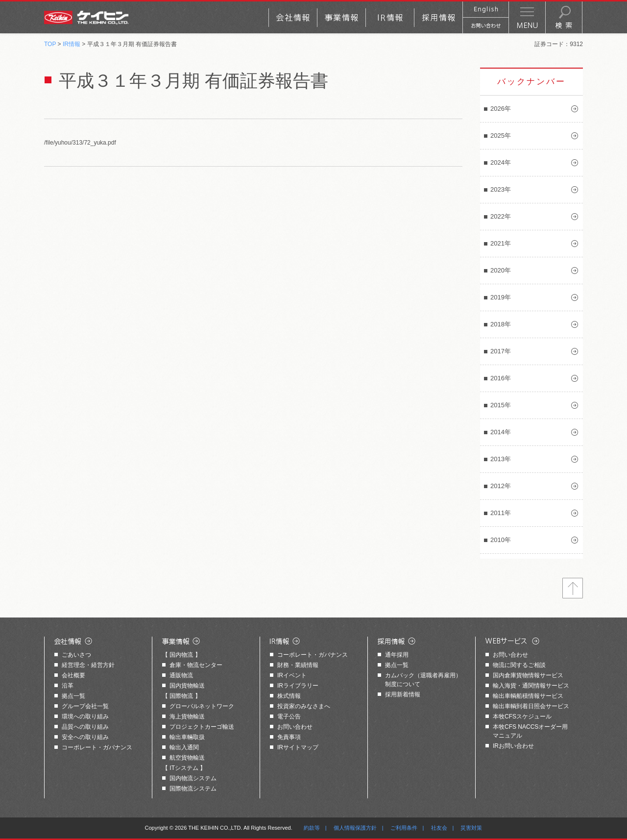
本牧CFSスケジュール (522, 716)
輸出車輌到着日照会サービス (531, 706)
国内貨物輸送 (187, 686)
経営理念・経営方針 (88, 665)
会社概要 (73, 675)
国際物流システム (193, 789)
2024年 (501, 162)
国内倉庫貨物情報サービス (528, 675)
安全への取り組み (85, 737)
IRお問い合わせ (513, 746)
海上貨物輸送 (187, 716)
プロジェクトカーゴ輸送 (202, 727)
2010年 (501, 540)
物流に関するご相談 (519, 665)
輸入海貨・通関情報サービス (531, 686)
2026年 (501, 109)
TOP (50, 44)
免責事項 (289, 737)
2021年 (501, 243)
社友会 (439, 828)
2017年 (501, 351)
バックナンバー (531, 82)
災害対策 (471, 828)
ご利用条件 (404, 828)
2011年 (501, 513)
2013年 (501, 459)
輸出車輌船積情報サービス (528, 696)
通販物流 (181, 675)
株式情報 (289, 696)
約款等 (312, 828)
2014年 (501, 432)
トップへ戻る (573, 588)
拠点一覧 (73, 696)
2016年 (501, 378)
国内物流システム (193, 778)
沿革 (68, 686)
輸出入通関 (184, 747)
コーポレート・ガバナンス (97, 747)
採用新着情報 (403, 694)
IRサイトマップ (298, 747)
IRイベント (292, 675)
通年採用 (397, 655)
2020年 (501, 270)
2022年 (501, 216)
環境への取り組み (85, 716)
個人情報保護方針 (355, 828)
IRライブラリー (298, 686)
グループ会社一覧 (85, 706)
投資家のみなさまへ (304, 706)
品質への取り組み (85, 727)
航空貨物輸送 (187, 758)
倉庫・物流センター (196, 665)
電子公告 (289, 716)
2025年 (501, 136)
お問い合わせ (295, 727)
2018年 (501, 324)
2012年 (501, 486)
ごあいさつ (76, 655)
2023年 (501, 189)
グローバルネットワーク (202, 706)
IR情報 (72, 44)
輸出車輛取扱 (187, 737)
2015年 (501, 405)
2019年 (501, 297)
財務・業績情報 (298, 665)
